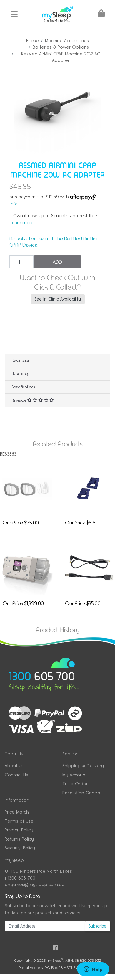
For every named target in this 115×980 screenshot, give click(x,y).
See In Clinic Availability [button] (58, 299)
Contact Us (16, 775)
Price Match (17, 812)
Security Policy (20, 848)
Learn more (21, 223)
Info (14, 204)
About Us (14, 766)
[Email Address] (45, 926)
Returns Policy (19, 839)
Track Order (75, 784)
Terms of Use (19, 821)
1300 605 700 (20, 878)
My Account (75, 775)
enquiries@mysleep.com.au (35, 884)
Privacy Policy (19, 830)
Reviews (33, 400)
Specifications (23, 387)
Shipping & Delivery (83, 766)
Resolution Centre (81, 793)
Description (21, 360)
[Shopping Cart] (101, 15)
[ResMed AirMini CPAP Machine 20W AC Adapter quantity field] (21, 262)
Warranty (20, 374)
